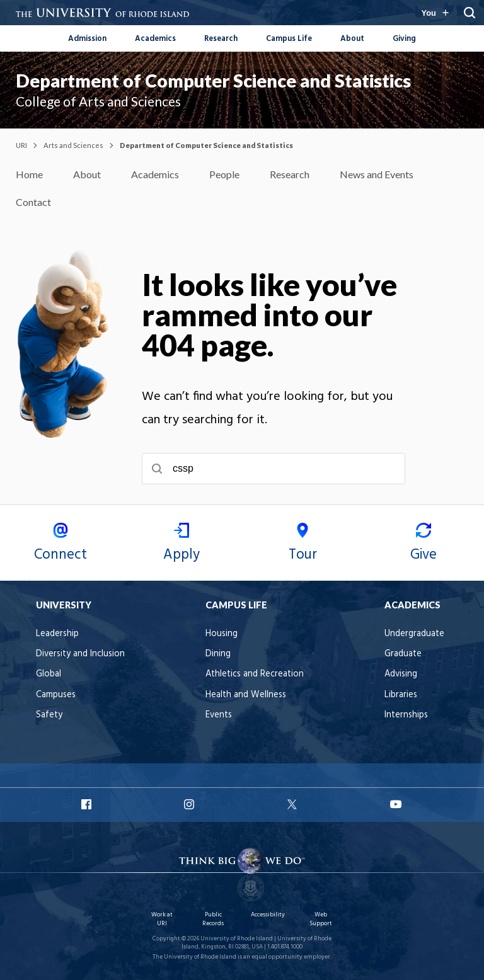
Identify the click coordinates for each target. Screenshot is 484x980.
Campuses (56, 695)
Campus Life (289, 39)
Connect (60, 544)
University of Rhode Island (237, 939)
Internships (406, 715)
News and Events (377, 174)
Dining (218, 654)
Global (49, 674)
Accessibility (268, 915)
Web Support (321, 919)
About (352, 39)
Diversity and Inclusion (80, 654)
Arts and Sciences (73, 145)
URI (21, 145)
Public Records (213, 919)
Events (219, 715)
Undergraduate (414, 634)
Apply (181, 544)
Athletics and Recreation (255, 674)
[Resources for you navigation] (435, 13)
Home (29, 174)
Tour (302, 544)
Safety (49, 715)
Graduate (403, 654)
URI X (294, 804)
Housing (222, 634)
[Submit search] (157, 469)
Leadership (57, 634)
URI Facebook (88, 804)
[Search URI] (470, 13)
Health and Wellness (246, 695)
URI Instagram (190, 804)
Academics (155, 39)
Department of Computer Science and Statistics (213, 81)
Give (423, 544)
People (224, 174)
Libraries (401, 695)
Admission (87, 39)
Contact (33, 202)
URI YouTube (396, 804)
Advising (401, 674)
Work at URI (162, 919)
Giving (404, 39)
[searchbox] (274, 469)
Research (221, 39)
